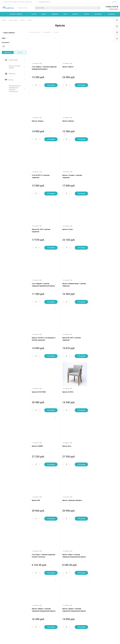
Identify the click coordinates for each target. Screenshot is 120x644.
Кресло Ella (66, 332)
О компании (6, 609)
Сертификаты (6, 632)
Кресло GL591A (67, 279)
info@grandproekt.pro (45, 2)
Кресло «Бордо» (97, 66)
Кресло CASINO (97, 279)
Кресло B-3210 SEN (39, 279)
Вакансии (5, 622)
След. (40, 579)
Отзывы (4, 619)
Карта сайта (61, 609)
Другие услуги (25, 624)
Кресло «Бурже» (38, 119)
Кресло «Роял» (67, 173)
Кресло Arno (36, 332)
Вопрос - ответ (43, 616)
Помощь (41, 609)
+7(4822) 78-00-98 (112, 7)
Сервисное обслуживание (28, 621)
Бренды (41, 619)
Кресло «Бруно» (67, 66)
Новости (4, 613)
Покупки (41, 613)
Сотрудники (6, 624)
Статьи (4, 616)
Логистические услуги (27, 613)
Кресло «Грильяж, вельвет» (101, 332)
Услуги (23, 609)
